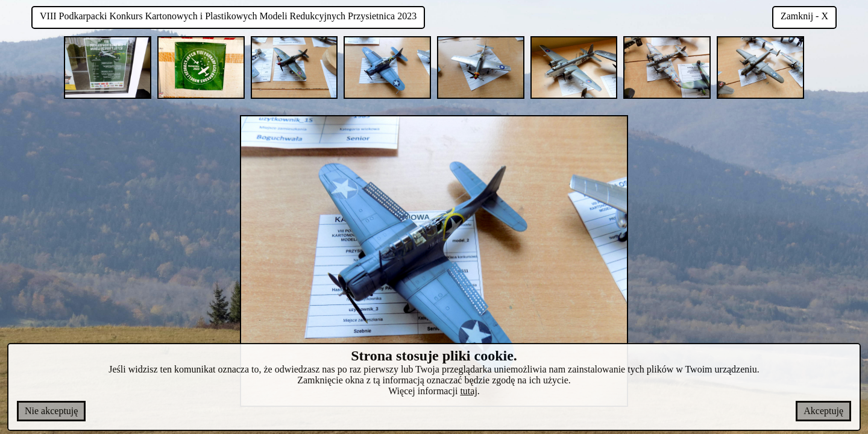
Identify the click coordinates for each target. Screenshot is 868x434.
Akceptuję (823, 411)
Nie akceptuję (51, 411)
